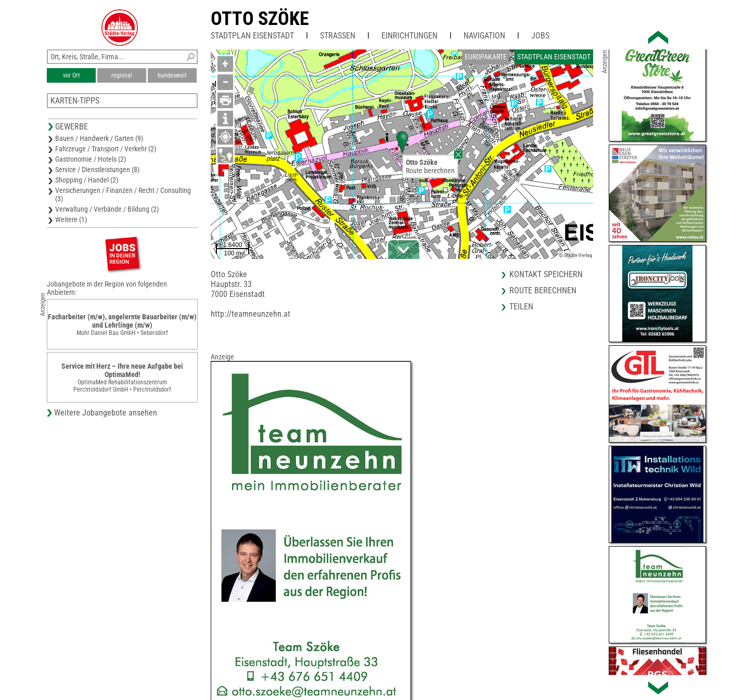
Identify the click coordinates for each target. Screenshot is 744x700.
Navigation (484, 36)
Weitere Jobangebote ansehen (106, 413)
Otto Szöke (260, 19)
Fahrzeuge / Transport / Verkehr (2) (106, 149)
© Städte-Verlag (575, 255)
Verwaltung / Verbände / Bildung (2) (107, 209)
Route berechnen (430, 171)
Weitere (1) (71, 219)
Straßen (338, 36)
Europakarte (486, 57)
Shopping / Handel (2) (87, 180)
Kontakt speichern (546, 274)
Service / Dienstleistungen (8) (97, 170)
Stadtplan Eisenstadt (252, 36)
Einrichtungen (409, 36)
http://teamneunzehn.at (251, 314)
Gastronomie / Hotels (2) (91, 159)
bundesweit (172, 75)
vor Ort (72, 75)
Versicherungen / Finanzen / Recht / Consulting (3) (123, 195)
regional (122, 75)
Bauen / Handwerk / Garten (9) (99, 138)
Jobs (540, 36)
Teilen (521, 307)
